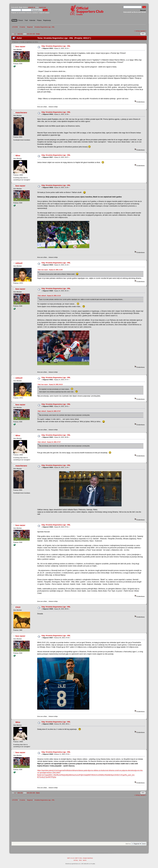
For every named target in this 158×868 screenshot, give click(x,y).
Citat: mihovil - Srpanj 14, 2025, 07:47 (49, 411)
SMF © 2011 (79, 858)
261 (22, 34)
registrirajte (43, 7)
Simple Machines (88, 858)
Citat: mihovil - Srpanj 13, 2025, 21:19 (49, 296)
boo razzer (20, 46)
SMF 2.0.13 (71, 858)
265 (34, 34)
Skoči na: (128, 844)
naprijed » (143, 31)
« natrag (137, 31)
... (17, 34)
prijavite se (32, 7)
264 (31, 34)
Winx (18, 155)
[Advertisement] (79, 822)
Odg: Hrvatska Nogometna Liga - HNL (56, 46)
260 (19, 34)
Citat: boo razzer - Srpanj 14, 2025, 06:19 (50, 384)
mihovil (19, 263)
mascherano (21, 112)
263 (28, 34)
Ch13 (18, 607)
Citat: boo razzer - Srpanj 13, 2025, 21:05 (50, 270)
